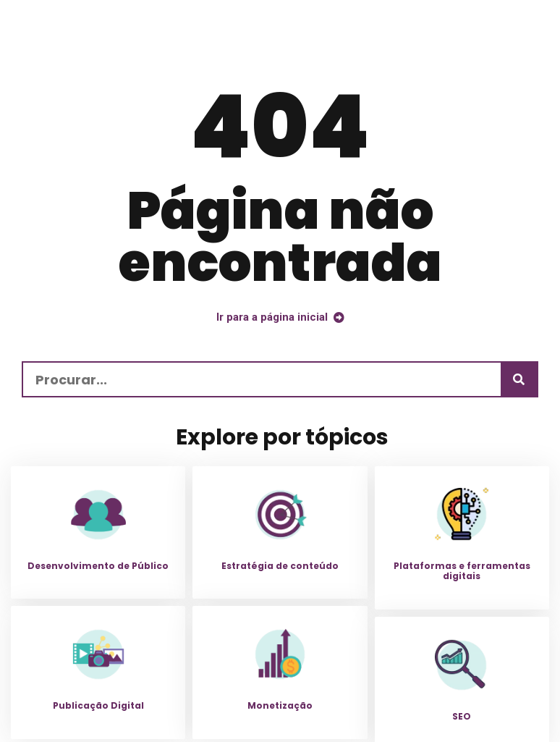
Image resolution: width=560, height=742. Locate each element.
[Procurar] (519, 379)
